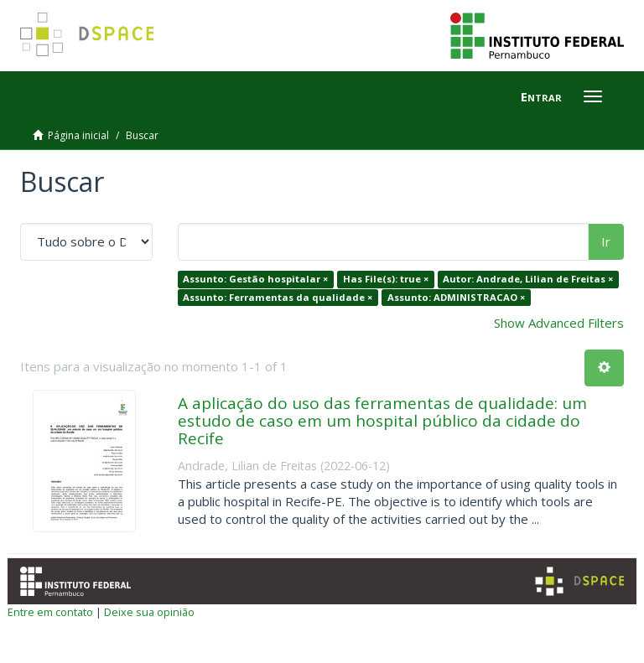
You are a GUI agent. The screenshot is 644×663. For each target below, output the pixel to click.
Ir (606, 241)
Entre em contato (50, 612)
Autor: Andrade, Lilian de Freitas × (528, 279)
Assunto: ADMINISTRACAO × (456, 297)
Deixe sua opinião (149, 612)
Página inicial (78, 135)
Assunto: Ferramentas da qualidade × (278, 297)
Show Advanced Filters (559, 323)
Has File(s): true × (386, 279)
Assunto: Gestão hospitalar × (255, 279)
